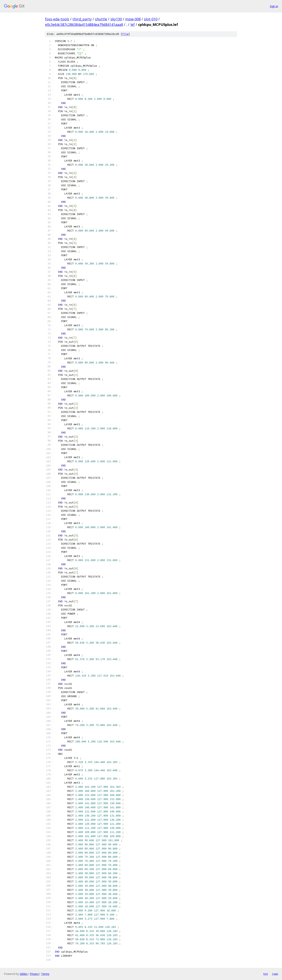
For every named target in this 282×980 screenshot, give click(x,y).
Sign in (274, 6)
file (125, 34)
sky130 (116, 19)
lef (133, 25)
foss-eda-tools (57, 19)
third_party (82, 19)
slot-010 (151, 19)
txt (266, 974)
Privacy (34, 974)
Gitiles (24, 974)
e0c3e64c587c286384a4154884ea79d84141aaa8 (84, 25)
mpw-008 (133, 19)
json (275, 974)
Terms (45, 974)
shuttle (101, 19)
